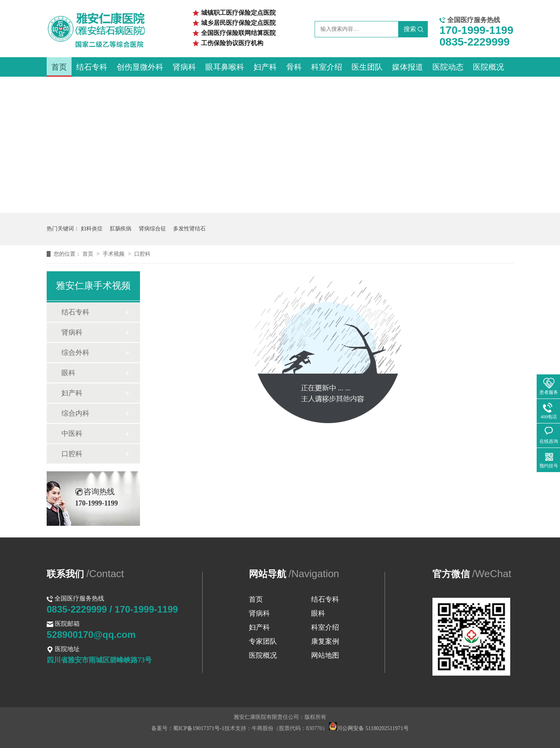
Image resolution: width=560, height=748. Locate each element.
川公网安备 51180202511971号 (369, 728)
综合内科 (75, 413)
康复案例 (325, 641)
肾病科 (184, 67)
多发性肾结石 (189, 229)
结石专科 (92, 67)
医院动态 (448, 67)
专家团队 (263, 641)
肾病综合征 (152, 229)
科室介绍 (327, 67)
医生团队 (367, 67)
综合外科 (75, 353)
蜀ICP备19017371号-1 (199, 728)
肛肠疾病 (121, 229)
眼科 (68, 373)
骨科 (294, 67)
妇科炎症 (92, 229)
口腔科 (142, 254)
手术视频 (114, 254)
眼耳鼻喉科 (225, 67)
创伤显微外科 (140, 67)
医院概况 (488, 67)
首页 (59, 67)
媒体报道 (408, 67)
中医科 (72, 434)
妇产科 (265, 67)
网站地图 (325, 655)
